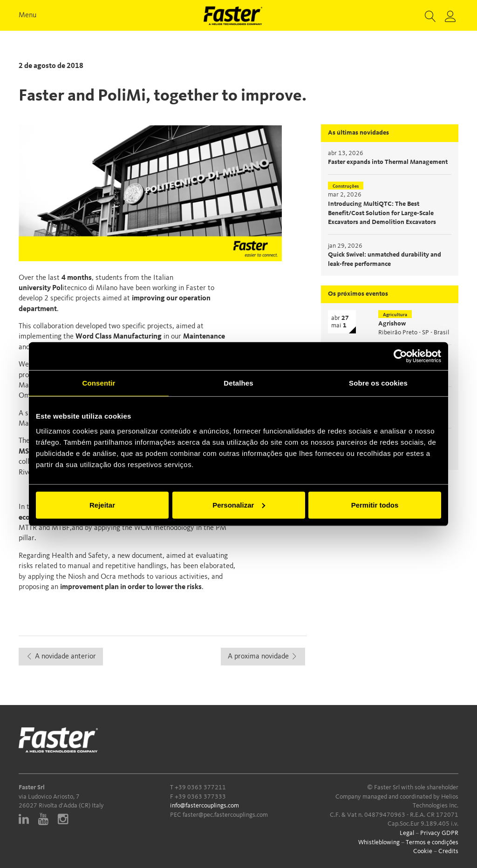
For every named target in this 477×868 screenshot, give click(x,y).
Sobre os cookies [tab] (378, 383)
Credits (448, 851)
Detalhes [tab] (238, 383)
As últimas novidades (358, 133)
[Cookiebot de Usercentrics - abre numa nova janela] (400, 356)
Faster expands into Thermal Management (388, 162)
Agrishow (392, 324)
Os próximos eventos (358, 294)
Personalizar (239, 505)
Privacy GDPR (439, 833)
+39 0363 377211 (200, 787)
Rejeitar (102, 505)
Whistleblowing (379, 842)
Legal (407, 833)
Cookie (423, 851)
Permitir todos (375, 505)
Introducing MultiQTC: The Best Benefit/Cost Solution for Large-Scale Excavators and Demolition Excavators (382, 213)
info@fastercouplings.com (204, 806)
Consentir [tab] (99, 383)
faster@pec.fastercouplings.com (225, 815)
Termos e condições (432, 842)
